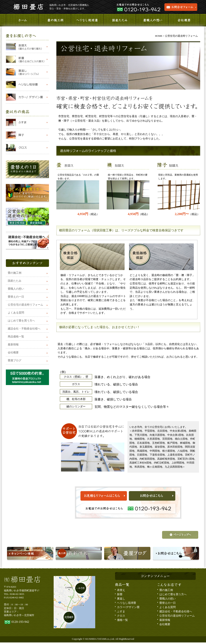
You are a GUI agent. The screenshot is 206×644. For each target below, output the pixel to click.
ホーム (22, 20)
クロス (121, 616)
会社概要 (184, 20)
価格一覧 (122, 620)
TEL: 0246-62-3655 (14, 594)
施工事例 (55, 20)
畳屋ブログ (15, 360)
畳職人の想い (152, 20)
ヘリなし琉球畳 (127, 603)
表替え (121, 590)
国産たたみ (15, 281)
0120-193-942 (20, 622)
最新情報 (13, 345)
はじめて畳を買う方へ (21, 321)
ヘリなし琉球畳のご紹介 (87, 20)
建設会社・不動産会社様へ (24, 329)
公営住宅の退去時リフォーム (25, 305)
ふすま (121, 611)
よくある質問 (16, 313)
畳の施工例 (15, 273)
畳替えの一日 (16, 297)
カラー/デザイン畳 (128, 607)
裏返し (121, 599)
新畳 (120, 594)
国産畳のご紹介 (119, 20)
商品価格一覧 (16, 337)
